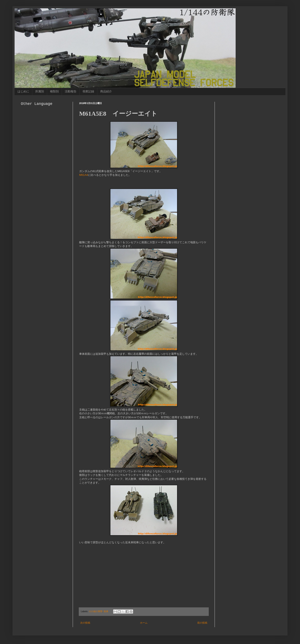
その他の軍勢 (96, 611)
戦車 (106, 611)
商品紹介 (106, 91)
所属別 (40, 91)
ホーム (144, 623)
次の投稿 (85, 623)
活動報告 (71, 91)
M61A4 (84, 175)
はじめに (23, 91)
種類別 (54, 91)
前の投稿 (202, 623)
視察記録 (88, 91)
